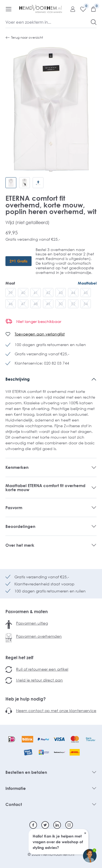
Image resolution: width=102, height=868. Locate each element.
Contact (14, 804)
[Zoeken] (94, 22)
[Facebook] (33, 825)
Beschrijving (18, 379)
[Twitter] (45, 825)
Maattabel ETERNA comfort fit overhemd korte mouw (45, 488)
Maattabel (87, 283)
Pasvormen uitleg (32, 623)
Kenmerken (17, 467)
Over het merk (20, 545)
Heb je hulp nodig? (26, 699)
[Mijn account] (71, 9)
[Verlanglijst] (81, 9)
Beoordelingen (20, 526)
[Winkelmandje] (91, 9)
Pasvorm (14, 508)
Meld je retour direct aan (39, 680)
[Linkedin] (57, 825)
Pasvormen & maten (27, 612)
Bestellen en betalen (26, 772)
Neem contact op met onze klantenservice (56, 710)
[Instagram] (69, 825)
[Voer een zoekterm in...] (48, 22)
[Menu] (9, 9)
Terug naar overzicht (24, 38)
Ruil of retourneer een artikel (42, 669)
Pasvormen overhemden (39, 636)
